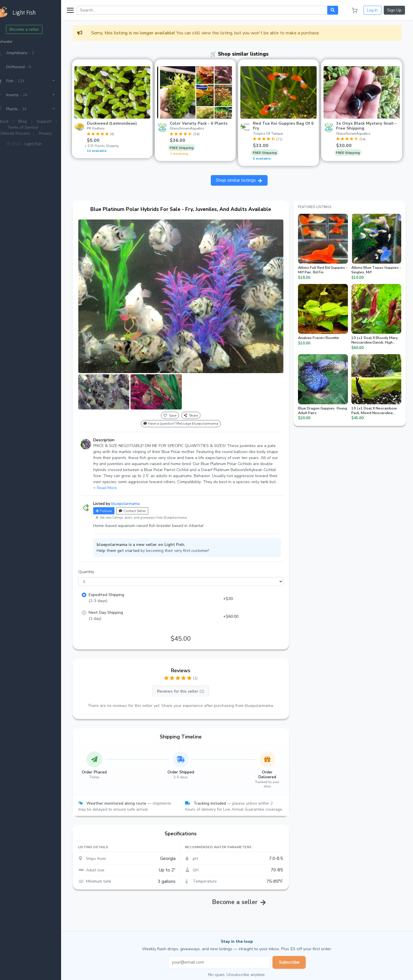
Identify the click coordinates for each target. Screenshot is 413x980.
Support (57, 121)
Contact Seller (145, 501)
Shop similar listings (246, 178)
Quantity (99, 562)
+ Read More (117, 478)
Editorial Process (27, 133)
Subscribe (295, 959)
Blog (35, 121)
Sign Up (394, 10)
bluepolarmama (138, 494)
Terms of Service (35, 127)
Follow (116, 501)
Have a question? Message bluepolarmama (189, 414)
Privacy (58, 133)
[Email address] (225, 959)
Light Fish (46, 144)
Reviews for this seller (189, 682)
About (15, 121)
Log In (372, 10)
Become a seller (37, 29)
